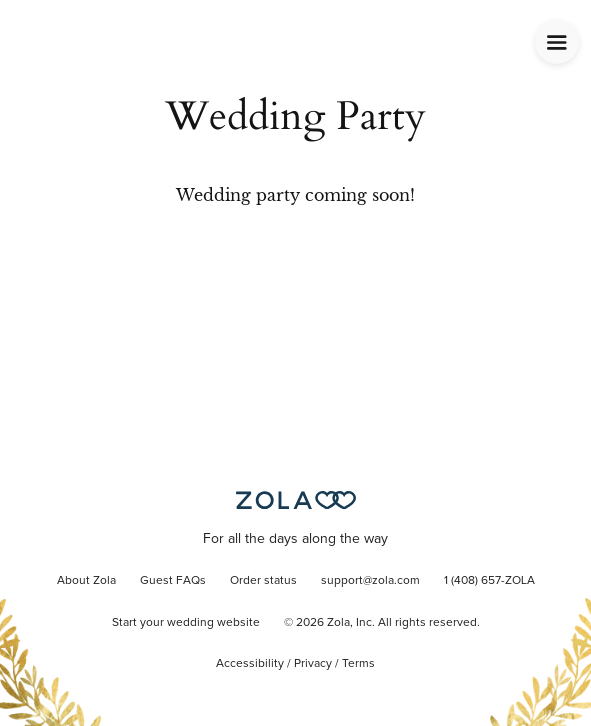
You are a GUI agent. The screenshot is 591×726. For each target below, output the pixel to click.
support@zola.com (370, 581)
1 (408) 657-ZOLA (489, 581)
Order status (263, 581)
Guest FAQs (173, 581)
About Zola (86, 581)
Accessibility (250, 664)
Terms (358, 664)
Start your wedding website (186, 623)
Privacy (313, 664)
